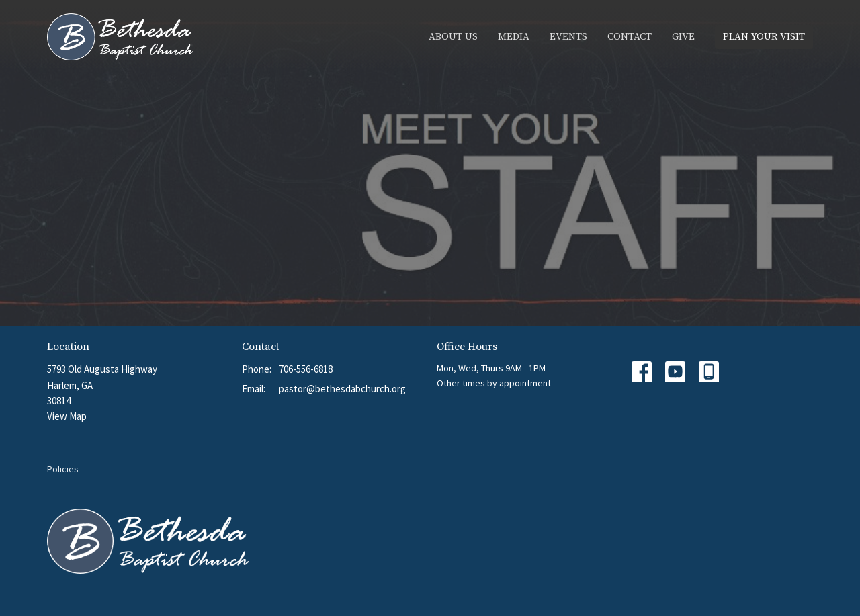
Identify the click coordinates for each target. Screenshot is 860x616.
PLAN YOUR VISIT (764, 37)
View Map (67, 416)
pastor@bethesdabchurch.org (342, 389)
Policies (63, 469)
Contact (630, 37)
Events (568, 37)
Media (514, 37)
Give (683, 37)
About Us (453, 37)
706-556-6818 (306, 369)
